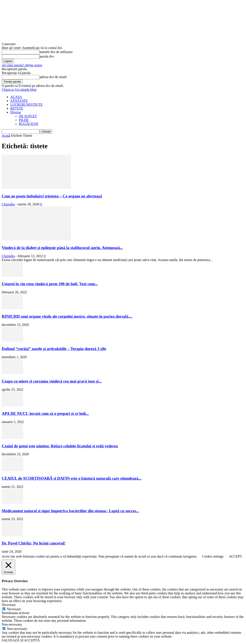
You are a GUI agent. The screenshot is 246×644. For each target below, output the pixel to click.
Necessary (14, 609)
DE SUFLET (28, 116)
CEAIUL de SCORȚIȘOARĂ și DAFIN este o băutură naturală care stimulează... (72, 478)
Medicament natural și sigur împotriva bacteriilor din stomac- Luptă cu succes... (70, 511)
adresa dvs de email (53, 77)
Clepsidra (8, 204)
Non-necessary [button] (12, 624)
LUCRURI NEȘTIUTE (26, 105)
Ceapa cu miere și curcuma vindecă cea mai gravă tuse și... (52, 381)
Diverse (16, 112)
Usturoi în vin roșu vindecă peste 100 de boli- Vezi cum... (50, 284)
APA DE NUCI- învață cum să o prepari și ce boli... (45, 413)
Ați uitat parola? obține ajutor (22, 65)
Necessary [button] (9, 605)
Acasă (6, 136)
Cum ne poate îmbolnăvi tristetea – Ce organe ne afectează (52, 196)
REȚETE (17, 108)
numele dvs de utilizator (56, 52)
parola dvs (47, 56)
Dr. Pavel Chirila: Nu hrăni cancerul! (34, 543)
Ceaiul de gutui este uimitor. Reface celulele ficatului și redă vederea (60, 446)
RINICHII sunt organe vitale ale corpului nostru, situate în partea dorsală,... (67, 316)
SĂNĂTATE (19, 101)
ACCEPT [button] (235, 556)
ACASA (16, 97)
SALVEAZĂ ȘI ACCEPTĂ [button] (21, 640)
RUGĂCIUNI (28, 124)
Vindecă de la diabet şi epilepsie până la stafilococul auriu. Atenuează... (62, 248)
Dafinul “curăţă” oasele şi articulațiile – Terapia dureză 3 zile (54, 349)
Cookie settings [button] (213, 556)
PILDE (24, 120)
